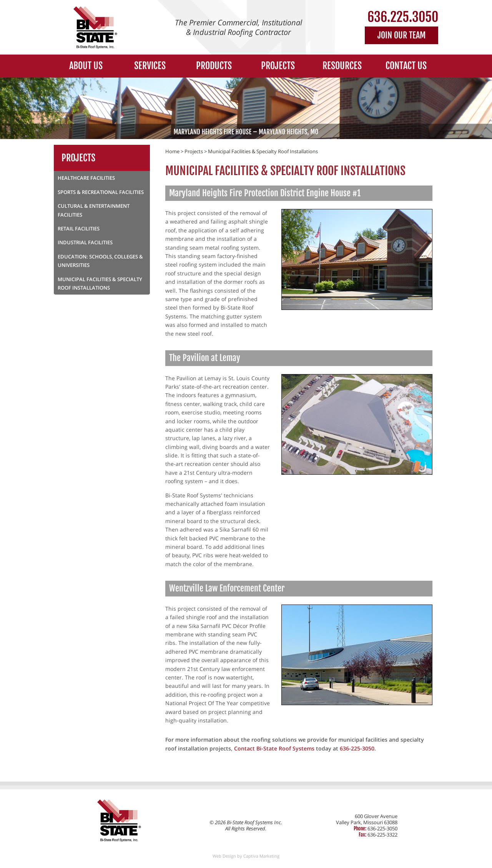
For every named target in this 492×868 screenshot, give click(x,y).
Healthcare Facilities (86, 178)
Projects (278, 66)
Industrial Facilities (85, 242)
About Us (86, 66)
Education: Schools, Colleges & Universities (100, 261)
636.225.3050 (403, 17)
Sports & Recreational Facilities (101, 192)
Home (172, 151)
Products (214, 66)
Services (150, 66)
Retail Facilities (79, 229)
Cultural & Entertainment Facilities (94, 210)
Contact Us (406, 66)
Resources (342, 66)
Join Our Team (401, 35)
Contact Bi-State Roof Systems (274, 748)
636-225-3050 (357, 748)
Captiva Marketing (261, 856)
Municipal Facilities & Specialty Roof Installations (263, 151)
